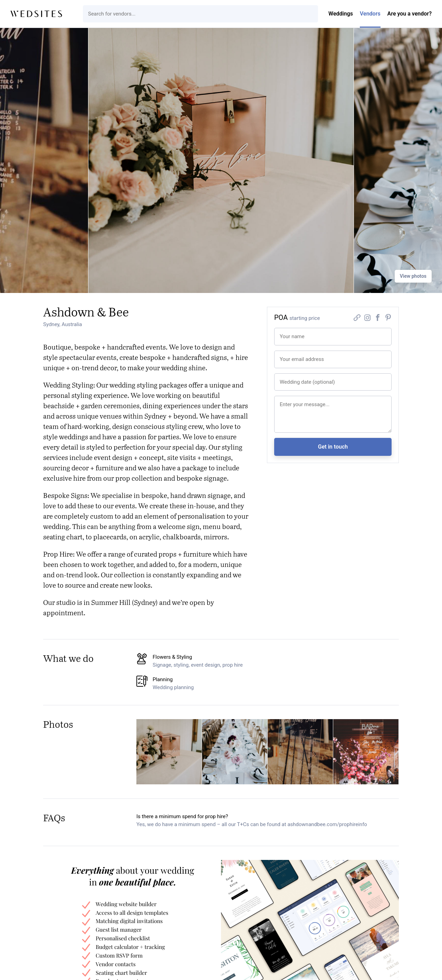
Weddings (341, 14)
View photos (413, 276)
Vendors (370, 14)
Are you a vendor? (410, 14)
